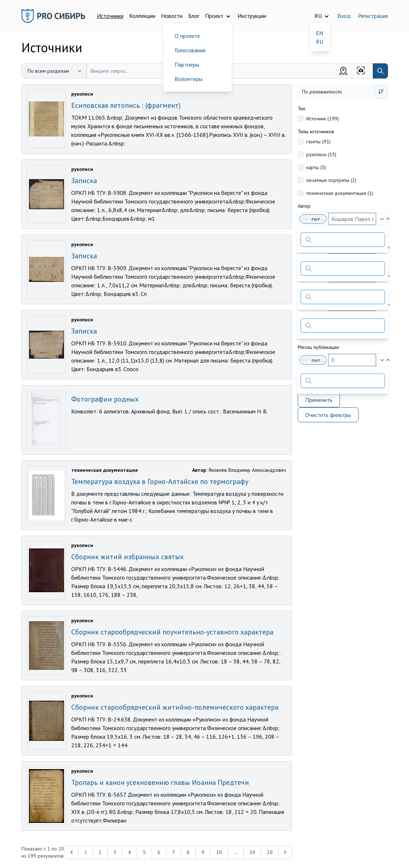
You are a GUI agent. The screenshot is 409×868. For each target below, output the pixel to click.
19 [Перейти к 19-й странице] (252, 852)
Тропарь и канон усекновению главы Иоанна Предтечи (160, 782)
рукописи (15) (321, 154)
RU (320, 42)
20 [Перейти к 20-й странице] (270, 852)
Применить (319, 400)
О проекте (187, 36)
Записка (84, 181)
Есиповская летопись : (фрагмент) (126, 105)
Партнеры (187, 64)
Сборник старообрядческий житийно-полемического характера (175, 707)
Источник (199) (323, 119)
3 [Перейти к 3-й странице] (115, 852)
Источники (110, 16)
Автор (304, 206)
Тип (301, 109)
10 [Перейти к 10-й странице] (219, 852)
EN (320, 33)
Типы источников (316, 131)
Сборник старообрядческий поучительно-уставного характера (172, 632)
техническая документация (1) (340, 193)
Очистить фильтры (328, 415)
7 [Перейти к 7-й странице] (174, 852)
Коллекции (142, 16)
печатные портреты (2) (331, 180)
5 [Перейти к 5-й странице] (144, 852)
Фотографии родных (105, 399)
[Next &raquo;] (285, 852)
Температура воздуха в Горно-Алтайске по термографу (160, 481)
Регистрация (373, 16)
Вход (344, 16)
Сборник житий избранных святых (127, 557)
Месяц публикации (318, 347)
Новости (172, 16)
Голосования (190, 50)
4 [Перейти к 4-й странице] (130, 852)
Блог (194, 16)
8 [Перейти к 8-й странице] (188, 852)
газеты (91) (318, 142)
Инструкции (252, 16)
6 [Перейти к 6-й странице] (159, 852)
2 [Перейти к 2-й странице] (100, 852)
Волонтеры (189, 79)
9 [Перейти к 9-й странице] (203, 852)
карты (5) (316, 167)
